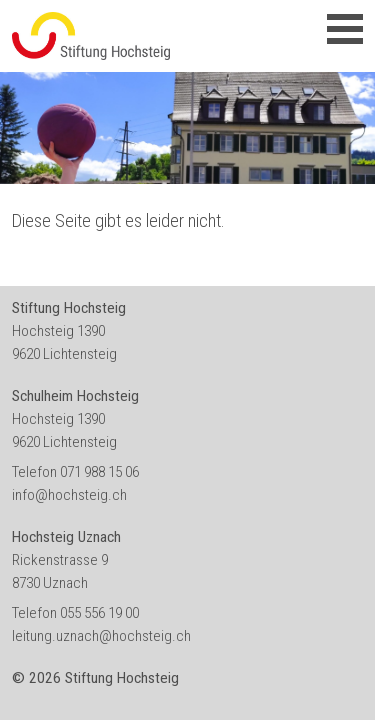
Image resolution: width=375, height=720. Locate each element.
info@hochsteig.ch (69, 495)
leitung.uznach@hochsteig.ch (101, 636)
